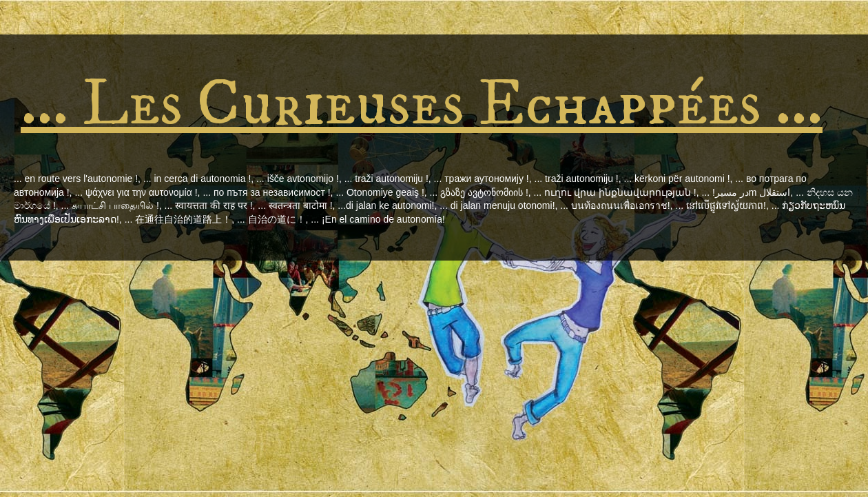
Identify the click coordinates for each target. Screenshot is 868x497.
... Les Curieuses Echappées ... (422, 104)
